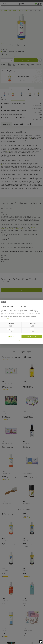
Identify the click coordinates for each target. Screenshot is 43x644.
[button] (41, 642)
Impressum (4, 319)
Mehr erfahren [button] (22, 341)
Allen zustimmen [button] (32, 336)
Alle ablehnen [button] (11, 336)
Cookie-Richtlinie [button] (37, 312)
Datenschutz (10, 319)
